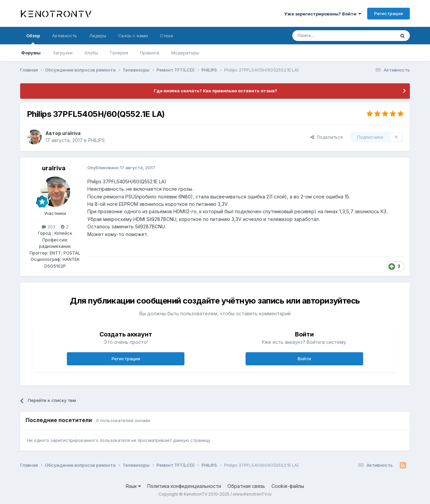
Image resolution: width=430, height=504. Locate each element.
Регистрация (389, 13)
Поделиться (327, 137)
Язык (133, 486)
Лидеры (98, 36)
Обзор (33, 39)
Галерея (119, 53)
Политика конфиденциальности (184, 486)
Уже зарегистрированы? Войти (323, 14)
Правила (150, 53)
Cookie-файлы (288, 486)
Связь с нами (133, 36)
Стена (166, 36)
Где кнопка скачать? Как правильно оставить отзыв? (215, 91)
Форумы (31, 53)
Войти (304, 359)
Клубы (91, 53)
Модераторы (185, 53)
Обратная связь (246, 486)
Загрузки (63, 53)
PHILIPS (96, 140)
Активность (64, 36)
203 (49, 227)
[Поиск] (328, 36)
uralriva (71, 133)
